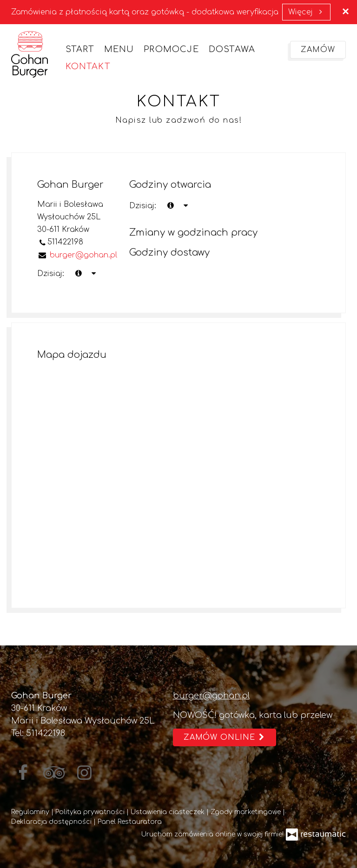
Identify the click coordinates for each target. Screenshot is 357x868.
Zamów (318, 50)
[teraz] (171, 206)
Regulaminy (31, 812)
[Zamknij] (345, 12)
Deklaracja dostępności (52, 822)
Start (80, 49)
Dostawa (232, 49)
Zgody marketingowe (247, 812)
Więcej (306, 12)
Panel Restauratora (130, 822)
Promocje (171, 49)
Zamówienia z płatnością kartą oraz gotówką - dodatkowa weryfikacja (145, 12)
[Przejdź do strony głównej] (30, 54)
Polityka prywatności (91, 812)
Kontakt (88, 66)
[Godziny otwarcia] (185, 206)
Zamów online (225, 737)
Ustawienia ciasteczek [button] (169, 812)
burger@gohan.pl (211, 696)
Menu (119, 49)
